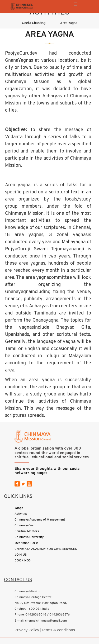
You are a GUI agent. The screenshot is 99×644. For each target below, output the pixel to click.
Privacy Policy (27, 630)
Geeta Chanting (34, 23)
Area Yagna (69, 23)
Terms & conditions (58, 630)
